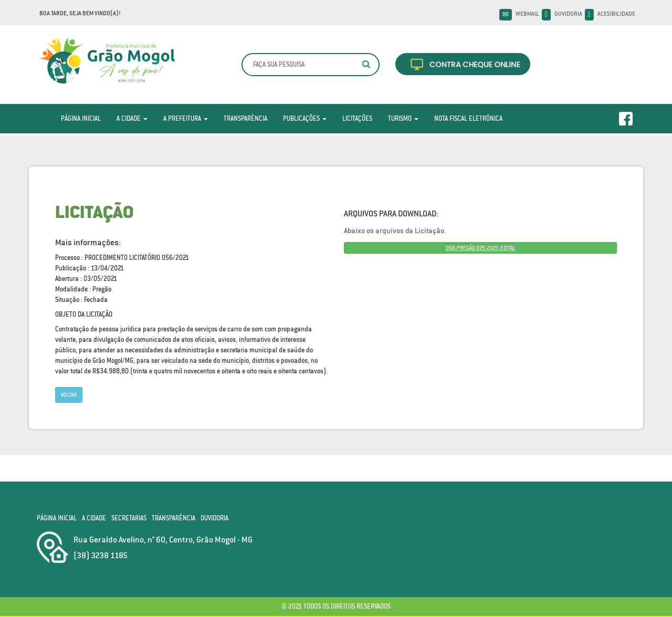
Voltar (69, 395)
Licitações (357, 118)
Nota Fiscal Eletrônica (468, 118)
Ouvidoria (568, 14)
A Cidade (132, 118)
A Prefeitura (186, 118)
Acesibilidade (616, 14)
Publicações (305, 118)
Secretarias (129, 518)
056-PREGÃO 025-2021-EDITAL (481, 248)
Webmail (527, 14)
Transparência (245, 118)
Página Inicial (81, 118)
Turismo (403, 118)
